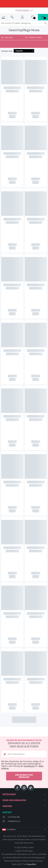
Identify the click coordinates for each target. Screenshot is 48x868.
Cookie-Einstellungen (24, 851)
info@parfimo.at (14, 821)
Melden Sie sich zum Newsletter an (24, 744)
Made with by (24, 864)
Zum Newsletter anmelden (24, 776)
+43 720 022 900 (14, 817)
